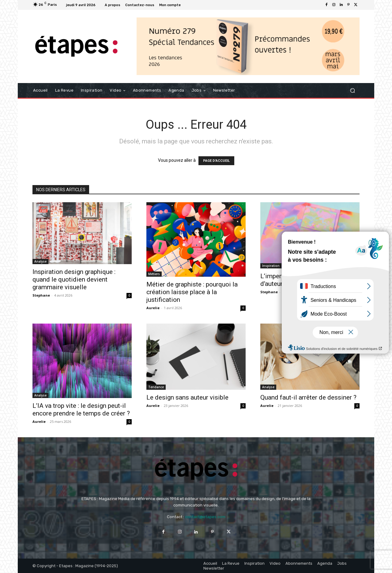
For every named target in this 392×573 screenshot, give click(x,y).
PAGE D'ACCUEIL (216, 161)
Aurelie (153, 308)
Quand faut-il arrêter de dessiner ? (308, 397)
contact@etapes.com (205, 517)
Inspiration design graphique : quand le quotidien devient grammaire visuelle (74, 279)
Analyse (40, 261)
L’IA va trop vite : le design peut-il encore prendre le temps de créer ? (81, 410)
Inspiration (271, 266)
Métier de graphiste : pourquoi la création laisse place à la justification (192, 292)
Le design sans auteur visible (187, 397)
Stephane (41, 295)
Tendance (156, 387)
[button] (352, 90)
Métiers (154, 274)
